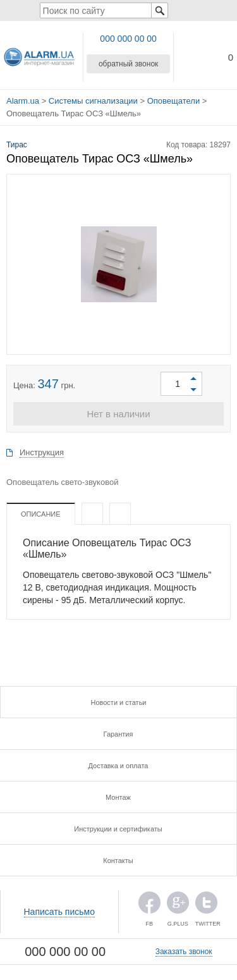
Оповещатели (173, 101)
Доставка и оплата (118, 766)
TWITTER (206, 906)
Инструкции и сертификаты (118, 829)
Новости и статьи (118, 702)
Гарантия (118, 734)
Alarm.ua (23, 101)
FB (149, 906)
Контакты (118, 861)
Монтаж (118, 797)
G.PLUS (178, 906)
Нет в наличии (118, 414)
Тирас (17, 145)
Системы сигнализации (93, 101)
